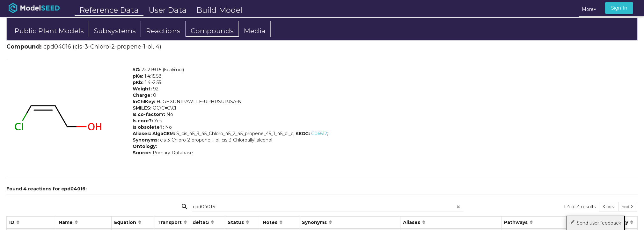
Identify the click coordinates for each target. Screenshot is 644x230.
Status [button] (236, 222)
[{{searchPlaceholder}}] (328, 207)
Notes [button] (271, 222)
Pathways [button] (516, 222)
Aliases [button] (412, 222)
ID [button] (12, 222)
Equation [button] (126, 222)
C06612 (319, 134)
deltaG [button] (201, 222)
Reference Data (109, 10)
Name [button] (66, 222)
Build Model (219, 10)
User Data (168, 10)
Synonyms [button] (315, 222)
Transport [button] (170, 222)
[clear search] (458, 205)
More (589, 9)
